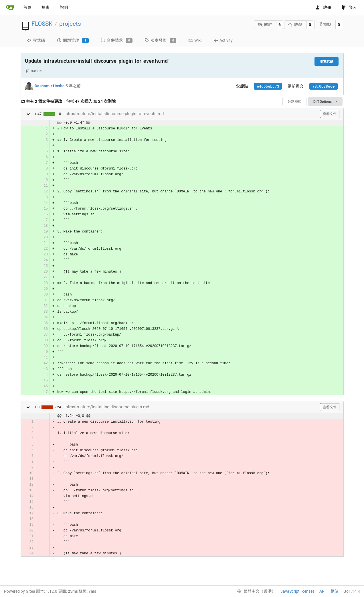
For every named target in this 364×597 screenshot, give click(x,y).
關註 (265, 25)
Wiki (195, 40)
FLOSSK (42, 24)
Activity (223, 40)
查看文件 (330, 114)
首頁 (27, 7)
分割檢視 (294, 102)
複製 (325, 24)
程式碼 (36, 40)
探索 (45, 7)
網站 (335, 591)
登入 (349, 7)
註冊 (323, 7)
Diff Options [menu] (325, 102)
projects (70, 24)
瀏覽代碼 (327, 62)
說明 (64, 7)
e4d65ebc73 (268, 87)
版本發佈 (160, 41)
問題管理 (73, 41)
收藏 (295, 25)
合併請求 (117, 41)
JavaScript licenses (297, 591)
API (323, 591)
